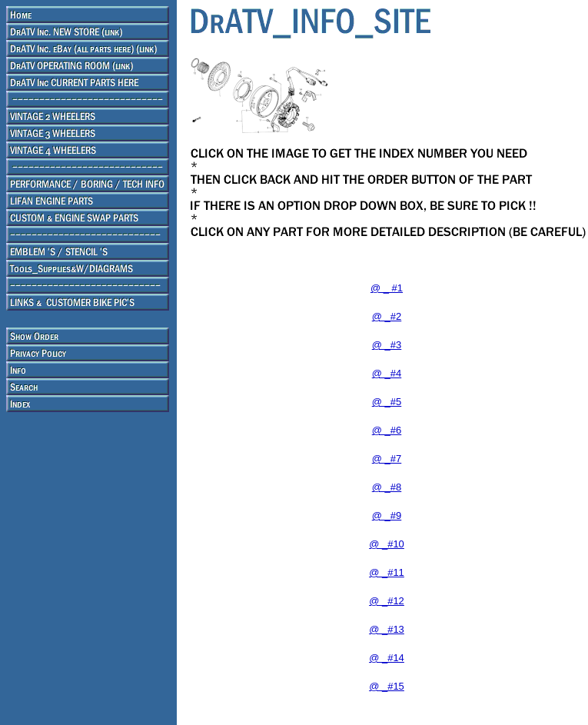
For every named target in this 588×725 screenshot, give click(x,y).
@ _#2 (387, 316)
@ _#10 (387, 544)
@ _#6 (387, 430)
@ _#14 (387, 658)
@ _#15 (387, 686)
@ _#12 (387, 601)
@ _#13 (387, 629)
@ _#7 (387, 459)
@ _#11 (387, 572)
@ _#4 (387, 373)
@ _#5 (387, 402)
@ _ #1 (387, 288)
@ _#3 (387, 345)
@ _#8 (387, 487)
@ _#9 (387, 515)
